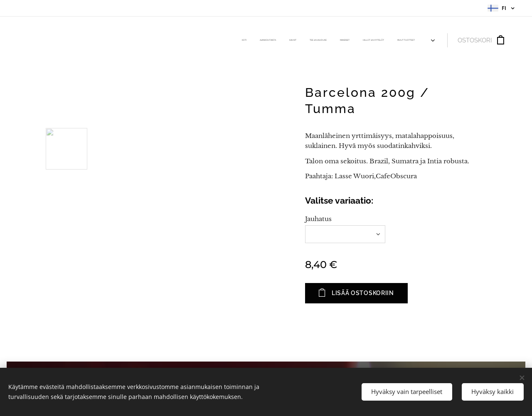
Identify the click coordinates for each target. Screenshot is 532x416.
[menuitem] (341, 40)
